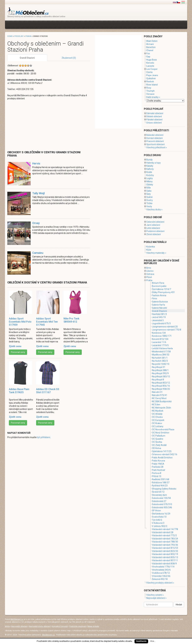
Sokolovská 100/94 (161, 498)
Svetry (150, 200)
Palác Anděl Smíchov (162, 458)
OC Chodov (157, 417)
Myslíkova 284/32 (161, 355)
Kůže (149, 250)
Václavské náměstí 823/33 (165, 551)
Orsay (36, 223)
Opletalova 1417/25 (162, 451)
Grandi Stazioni (27, 58)
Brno (149, 268)
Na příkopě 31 (159, 367)
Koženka (151, 247)
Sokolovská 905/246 (162, 507)
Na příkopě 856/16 (161, 386)
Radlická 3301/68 (161, 479)
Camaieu (38, 253)
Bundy (149, 160)
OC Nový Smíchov (161, 433)
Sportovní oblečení (155, 144)
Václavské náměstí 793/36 (165, 545)
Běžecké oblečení (155, 135)
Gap (148, 57)
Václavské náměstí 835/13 (165, 557)
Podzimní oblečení (155, 231)
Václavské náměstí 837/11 (165, 560)
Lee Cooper (152, 69)
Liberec (150, 271)
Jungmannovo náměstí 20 (165, 327)
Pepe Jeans (152, 75)
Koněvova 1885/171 (162, 336)
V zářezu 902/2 (160, 526)
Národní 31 (157, 392)
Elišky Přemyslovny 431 (163, 292)
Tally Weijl (38, 193)
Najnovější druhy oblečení (40, 626)
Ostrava (150, 274)
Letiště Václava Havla (162, 348)
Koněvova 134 (159, 333)
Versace (150, 94)
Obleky (150, 185)
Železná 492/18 (160, 579)
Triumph (151, 91)
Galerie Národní (159, 308)
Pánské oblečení (154, 120)
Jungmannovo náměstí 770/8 (167, 330)
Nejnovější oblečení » (156, 598)
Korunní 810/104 (160, 339)
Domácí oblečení (154, 138)
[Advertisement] (64, 24)
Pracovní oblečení (155, 141)
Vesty (149, 206)
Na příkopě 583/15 (161, 376)
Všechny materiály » (156, 253)
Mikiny (149, 181)
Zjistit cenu (15, 346)
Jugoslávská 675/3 (161, 323)
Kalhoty (150, 169)
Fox (148, 53)
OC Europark (158, 420)
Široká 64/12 (158, 492)
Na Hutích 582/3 (160, 361)
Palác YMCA (158, 464)
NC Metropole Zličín (161, 408)
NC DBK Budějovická (162, 401)
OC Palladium (159, 436)
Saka (149, 191)
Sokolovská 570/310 (162, 504)
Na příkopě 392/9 (160, 373)
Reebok (150, 82)
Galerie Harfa (158, 305)
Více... (153, 641)
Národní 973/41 (160, 395)
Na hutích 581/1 (160, 358)
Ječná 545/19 (159, 317)
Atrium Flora (158, 283)
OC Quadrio (158, 439)
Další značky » (153, 97)
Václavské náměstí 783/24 (165, 539)
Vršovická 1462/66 (161, 576)
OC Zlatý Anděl (159, 445)
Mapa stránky (93, 626)
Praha (28, 36)
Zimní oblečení (154, 234)
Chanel (150, 50)
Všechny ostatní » (155, 595)
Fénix (155, 299)
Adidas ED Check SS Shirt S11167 (48, 391)
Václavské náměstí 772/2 (164, 535)
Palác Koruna (158, 461)
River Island (152, 85)
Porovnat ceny (18, 352)
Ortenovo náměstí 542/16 (165, 454)
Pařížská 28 (158, 467)
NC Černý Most (159, 398)
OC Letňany (158, 426)
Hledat (179, 605)
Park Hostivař (159, 470)
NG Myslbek (158, 411)
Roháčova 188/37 (161, 482)
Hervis (36, 163)
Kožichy (150, 175)
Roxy (149, 88)
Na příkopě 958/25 (161, 389)
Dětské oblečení (154, 116)
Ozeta (149, 72)
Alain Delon (152, 41)
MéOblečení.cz (17, 619)
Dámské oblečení (155, 113)
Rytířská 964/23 (160, 486)
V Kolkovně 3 (158, 523)
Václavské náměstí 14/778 (165, 529)
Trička (149, 203)
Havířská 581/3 (159, 314)
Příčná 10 (157, 476)
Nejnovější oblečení (19, 626)
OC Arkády (157, 414)
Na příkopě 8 (158, 380)
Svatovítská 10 (159, 517)
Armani (150, 44)
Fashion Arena (159, 295)
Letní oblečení (153, 228)
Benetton (151, 47)
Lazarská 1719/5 (160, 345)
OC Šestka (157, 442)
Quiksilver (151, 78)
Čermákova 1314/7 (161, 289)
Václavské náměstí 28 (163, 532)
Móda (7, 626)
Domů (10, 36)
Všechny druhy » (154, 210)
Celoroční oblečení (155, 222)
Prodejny (19, 36)
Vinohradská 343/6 (161, 570)
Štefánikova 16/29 (161, 514)
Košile (149, 172)
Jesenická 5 (158, 320)
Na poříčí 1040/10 (161, 364)
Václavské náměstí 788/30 (165, 542)
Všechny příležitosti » (157, 147)
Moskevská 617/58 (161, 352)
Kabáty (150, 166)
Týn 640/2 (157, 520)
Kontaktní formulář (60, 626)
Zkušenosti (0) (69, 58)
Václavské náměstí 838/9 (164, 564)
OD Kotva (156, 448)
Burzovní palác (159, 286)
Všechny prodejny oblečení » (160, 583)
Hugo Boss (152, 60)
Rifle (149, 188)
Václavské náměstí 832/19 (165, 554)
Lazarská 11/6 (159, 342)
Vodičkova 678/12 (161, 573)
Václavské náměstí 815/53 (165, 548)
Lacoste (150, 66)
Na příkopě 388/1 (160, 370)
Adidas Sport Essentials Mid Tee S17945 (47, 322)
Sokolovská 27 (159, 501)
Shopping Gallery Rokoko (164, 489)
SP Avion (156, 511)
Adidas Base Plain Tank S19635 (19, 391)
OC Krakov (157, 423)
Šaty (149, 194)
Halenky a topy (154, 163)
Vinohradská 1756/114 (163, 567)
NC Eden (156, 405)
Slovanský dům (159, 495)
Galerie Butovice (160, 302)
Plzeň (149, 277)
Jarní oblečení (153, 225)
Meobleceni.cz (49, 635)
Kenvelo (150, 63)
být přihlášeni (44, 437)
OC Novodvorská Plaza (163, 429)
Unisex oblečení (154, 123)
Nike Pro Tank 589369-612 (71, 320)
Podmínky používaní (78, 626)
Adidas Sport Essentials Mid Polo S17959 (20, 322)
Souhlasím (141, 641)
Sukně (149, 197)
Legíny (150, 178)
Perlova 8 (157, 473)
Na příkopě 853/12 (161, 383)
